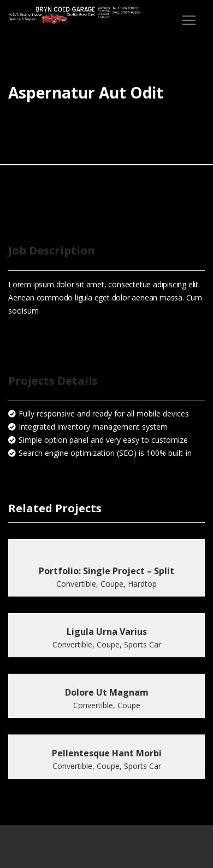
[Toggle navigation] (189, 20)
